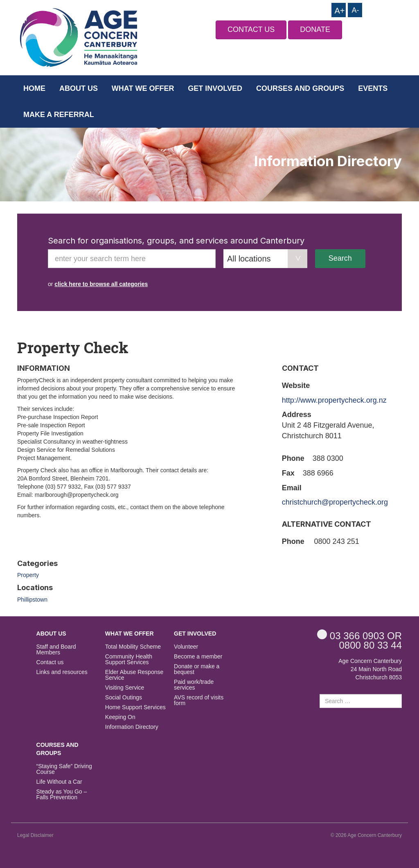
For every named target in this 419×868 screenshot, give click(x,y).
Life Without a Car (59, 782)
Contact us (50, 662)
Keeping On (120, 717)
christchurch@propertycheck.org (335, 502)
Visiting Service (125, 688)
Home (34, 88)
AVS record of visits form (199, 700)
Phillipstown (32, 600)
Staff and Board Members (56, 650)
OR (359, 635)
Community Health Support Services (129, 659)
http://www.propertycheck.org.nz (334, 400)
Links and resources (62, 672)
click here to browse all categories (101, 284)
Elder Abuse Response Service (134, 675)
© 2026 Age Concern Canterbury (366, 835)
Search (340, 258)
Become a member (198, 657)
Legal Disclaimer (35, 835)
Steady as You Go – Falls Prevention (62, 795)
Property (28, 575)
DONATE (315, 29)
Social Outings (124, 698)
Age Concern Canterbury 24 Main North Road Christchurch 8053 (370, 669)
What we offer (143, 88)
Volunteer (186, 647)
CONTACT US (251, 29)
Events (373, 88)
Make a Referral (59, 115)
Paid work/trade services (194, 685)
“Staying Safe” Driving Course (64, 769)
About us (79, 88)
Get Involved (215, 88)
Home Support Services (135, 707)
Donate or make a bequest (197, 669)
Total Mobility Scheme (133, 647)
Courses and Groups (300, 88)
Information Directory (132, 727)
